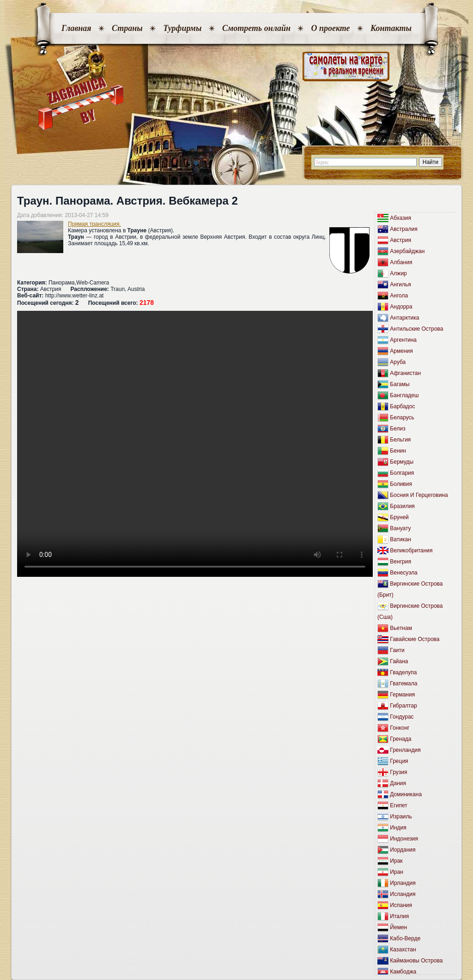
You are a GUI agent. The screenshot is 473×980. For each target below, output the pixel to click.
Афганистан (405, 373)
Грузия (398, 772)
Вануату (400, 528)
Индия (398, 828)
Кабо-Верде (405, 938)
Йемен (398, 927)
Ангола (399, 296)
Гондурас (402, 717)
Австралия (403, 229)
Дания (398, 783)
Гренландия (405, 750)
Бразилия (402, 506)
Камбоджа (403, 972)
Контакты (391, 28)
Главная (76, 28)
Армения (401, 351)
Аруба (398, 362)
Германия (402, 695)
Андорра (401, 307)
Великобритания (411, 550)
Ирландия (403, 883)
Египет (398, 805)
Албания (401, 262)
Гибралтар (403, 706)
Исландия (403, 894)
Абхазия (400, 218)
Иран (397, 872)
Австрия (400, 240)
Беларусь (402, 417)
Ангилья (400, 284)
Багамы (400, 384)
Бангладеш (404, 395)
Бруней (399, 517)
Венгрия (400, 562)
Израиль (401, 817)
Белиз (397, 429)
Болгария (402, 473)
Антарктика (404, 318)
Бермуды (402, 462)
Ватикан (400, 539)
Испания (401, 905)
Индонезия (404, 839)
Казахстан (403, 950)
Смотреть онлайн (256, 28)
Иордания (403, 850)
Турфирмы (182, 28)
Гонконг (400, 728)
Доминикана (406, 794)
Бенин (398, 451)
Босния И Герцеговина (419, 495)
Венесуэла (403, 573)
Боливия (401, 484)
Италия (399, 916)
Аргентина (403, 340)
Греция (399, 761)
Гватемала (403, 684)
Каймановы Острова (416, 961)
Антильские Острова (416, 329)
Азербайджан (407, 251)
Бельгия (400, 440)
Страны (127, 28)
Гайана (399, 661)
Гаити (397, 650)
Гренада (400, 739)
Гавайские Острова (415, 639)
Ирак (396, 861)
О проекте (330, 28)
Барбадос (402, 406)
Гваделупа (403, 672)
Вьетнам (401, 628)
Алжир (398, 273)
